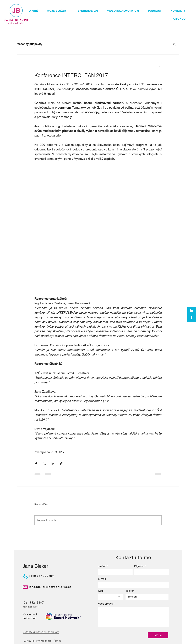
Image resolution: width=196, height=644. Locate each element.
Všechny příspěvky (30, 44)
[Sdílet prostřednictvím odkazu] (61, 464)
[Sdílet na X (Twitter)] (44, 464)
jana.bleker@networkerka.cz (50, 587)
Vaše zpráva (106, 604)
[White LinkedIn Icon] (192, 311)
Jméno (102, 566)
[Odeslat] (158, 635)
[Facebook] (192, 318)
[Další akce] (160, 67)
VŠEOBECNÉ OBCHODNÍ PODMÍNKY (41, 633)
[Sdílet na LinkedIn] (53, 464)
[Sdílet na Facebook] (36, 464)
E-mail (102, 579)
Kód (100, 591)
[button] (174, 44)
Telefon (130, 591)
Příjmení (139, 566)
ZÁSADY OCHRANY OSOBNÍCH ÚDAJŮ (42, 641)
